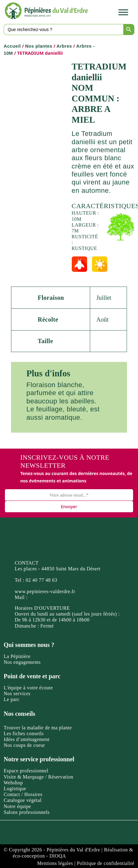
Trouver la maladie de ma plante (38, 728)
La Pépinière (17, 656)
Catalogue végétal (23, 800)
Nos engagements (22, 662)
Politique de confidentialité (106, 863)
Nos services (17, 694)
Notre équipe (17, 806)
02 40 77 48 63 (42, 580)
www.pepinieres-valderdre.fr (45, 591)
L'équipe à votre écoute (28, 688)
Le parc (12, 699)
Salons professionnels (27, 812)
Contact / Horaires (23, 794)
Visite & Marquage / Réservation (38, 777)
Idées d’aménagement (27, 739)
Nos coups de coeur (24, 745)
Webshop (13, 783)
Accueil (12, 46)
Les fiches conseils (24, 733)
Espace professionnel (26, 771)
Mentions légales (55, 863)
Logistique (15, 789)
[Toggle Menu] (123, 12)
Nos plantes (39, 46)
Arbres (64, 46)
